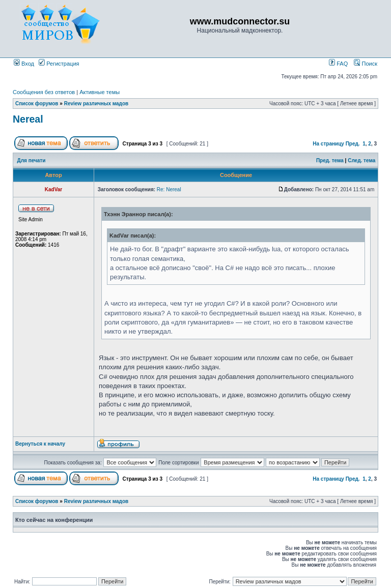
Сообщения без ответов (44, 92)
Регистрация (59, 64)
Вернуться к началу (40, 444)
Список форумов (37, 104)
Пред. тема (330, 160)
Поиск (366, 64)
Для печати (32, 160)
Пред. (353, 144)
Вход (24, 64)
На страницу (328, 144)
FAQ (338, 64)
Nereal (28, 119)
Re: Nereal (169, 189)
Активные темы (100, 92)
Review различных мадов (96, 104)
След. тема (361, 160)
